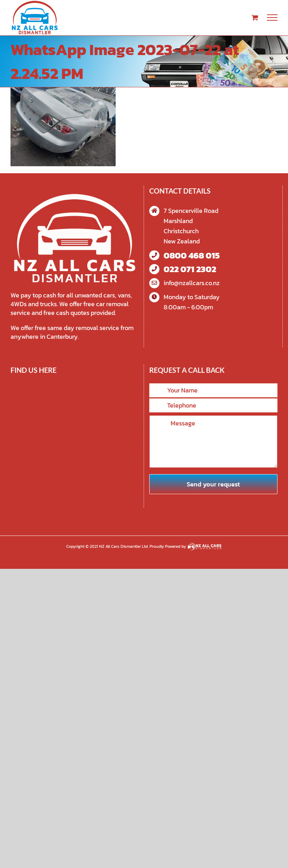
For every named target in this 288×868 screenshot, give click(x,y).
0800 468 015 (192, 255)
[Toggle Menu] (272, 18)
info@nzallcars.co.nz (192, 283)
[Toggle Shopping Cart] (255, 17)
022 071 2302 (190, 269)
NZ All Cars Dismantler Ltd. (124, 546)
